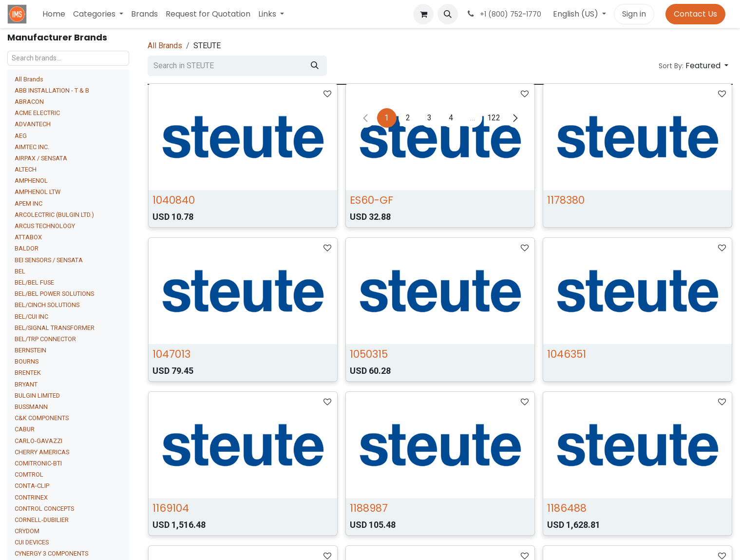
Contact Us (695, 14)
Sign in (634, 14)
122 (494, 118)
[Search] (315, 66)
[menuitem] (54, 14)
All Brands (29, 79)
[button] (448, 14)
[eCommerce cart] (423, 14)
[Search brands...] (68, 58)
